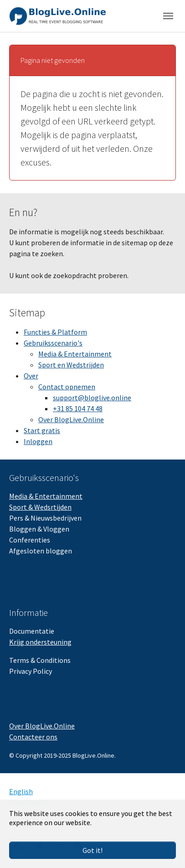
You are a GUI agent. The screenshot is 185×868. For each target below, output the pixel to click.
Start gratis (42, 430)
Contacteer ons (33, 737)
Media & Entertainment (75, 354)
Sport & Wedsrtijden (40, 507)
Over (31, 376)
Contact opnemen (67, 387)
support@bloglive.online (92, 398)
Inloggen (38, 441)
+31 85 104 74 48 (78, 408)
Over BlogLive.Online (71, 419)
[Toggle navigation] (168, 16)
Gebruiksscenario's (53, 343)
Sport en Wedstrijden (71, 365)
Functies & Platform (55, 332)
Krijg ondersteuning (40, 642)
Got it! (92, 850)
